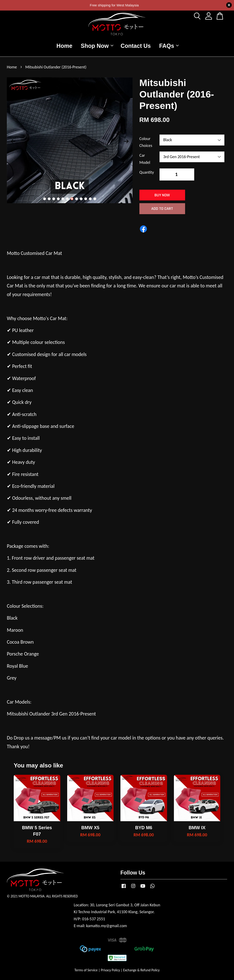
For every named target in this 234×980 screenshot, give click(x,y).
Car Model (145, 159)
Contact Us (136, 46)
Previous (13, 141)
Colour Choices (146, 142)
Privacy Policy (110, 970)
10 (86, 199)
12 (95, 199)
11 (90, 199)
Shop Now (97, 46)
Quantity (147, 172)
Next (126, 141)
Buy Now (162, 195)
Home (64, 46)
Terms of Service (86, 970)
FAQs (169, 46)
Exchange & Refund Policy (141, 970)
